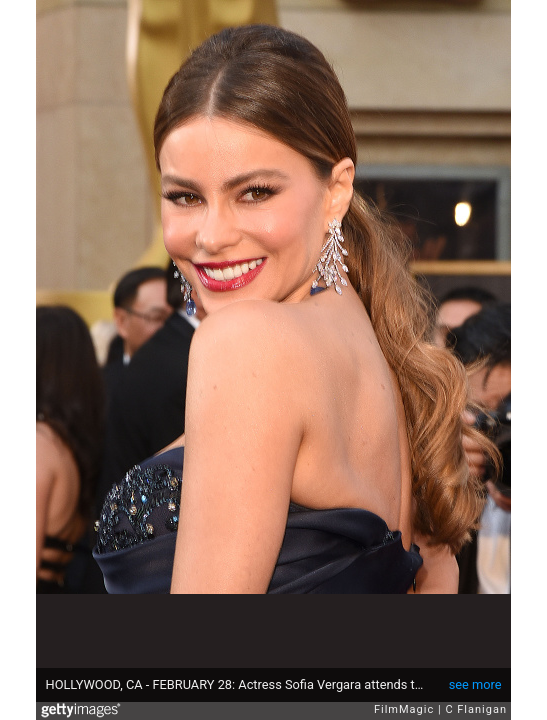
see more (475, 684)
